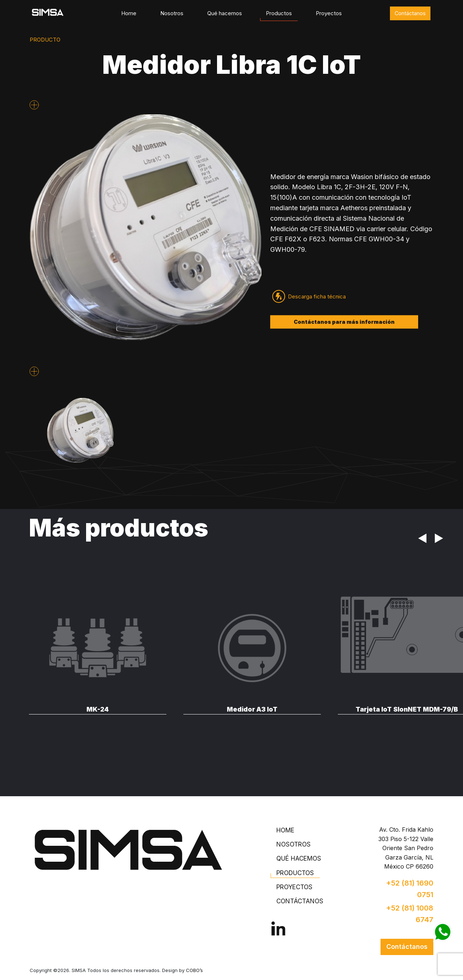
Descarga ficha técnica (317, 296)
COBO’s (194, 970)
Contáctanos (410, 13)
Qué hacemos (225, 13)
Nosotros (172, 13)
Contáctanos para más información (344, 322)
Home (129, 13)
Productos (279, 13)
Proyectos (329, 13)
